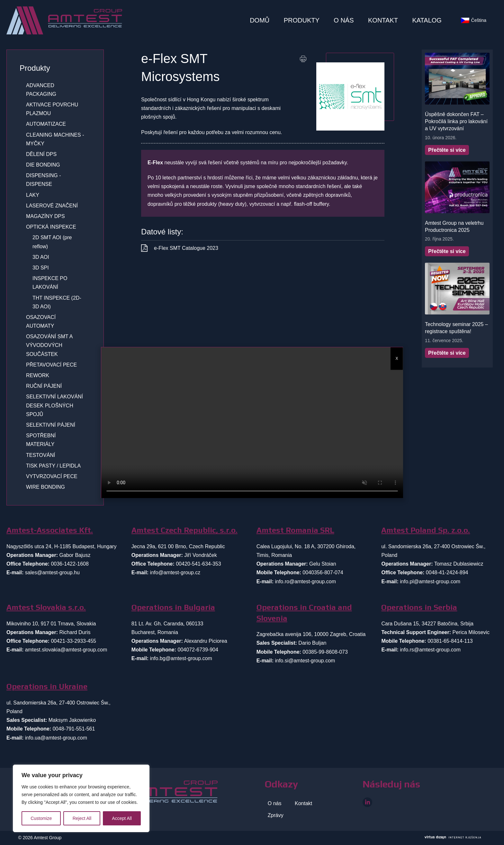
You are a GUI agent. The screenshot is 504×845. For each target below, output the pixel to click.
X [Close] (397, 359)
